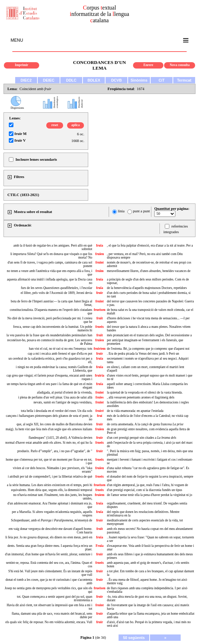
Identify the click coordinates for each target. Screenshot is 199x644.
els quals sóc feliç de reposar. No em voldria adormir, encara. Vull (49, 622)
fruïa (99, 246)
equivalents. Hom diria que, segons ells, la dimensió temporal (52, 490)
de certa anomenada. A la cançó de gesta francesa (145, 424)
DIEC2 (26, 80)
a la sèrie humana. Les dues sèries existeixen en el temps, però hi (49, 485)
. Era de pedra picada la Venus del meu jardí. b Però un (143, 354)
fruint (100, 262)
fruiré (100, 411)
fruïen (99, 254)
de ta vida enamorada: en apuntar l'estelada (135, 411)
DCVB (116, 80)
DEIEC (49, 80)
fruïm (100, 271)
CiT (161, 80)
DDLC (71, 80)
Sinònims (139, 80)
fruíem (100, 495)
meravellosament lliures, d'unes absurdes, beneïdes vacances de (149, 271)
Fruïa (99, 546)
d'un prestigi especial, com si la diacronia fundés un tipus (144, 490)
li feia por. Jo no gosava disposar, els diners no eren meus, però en (49, 537)
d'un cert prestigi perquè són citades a (141, 438)
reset (55, 125)
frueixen (100, 310)
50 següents (134, 638)
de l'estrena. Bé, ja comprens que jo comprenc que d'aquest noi (148, 349)
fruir (100, 293)
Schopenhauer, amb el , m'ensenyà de (52, 520)
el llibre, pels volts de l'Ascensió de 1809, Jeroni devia (56, 293)
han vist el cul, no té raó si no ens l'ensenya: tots (61, 349)
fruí (100, 416)
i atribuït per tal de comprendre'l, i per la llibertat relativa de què (50, 477)
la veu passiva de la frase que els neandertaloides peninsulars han (49, 335)
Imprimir (22, 65)
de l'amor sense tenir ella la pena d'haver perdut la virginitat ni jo (150, 495)
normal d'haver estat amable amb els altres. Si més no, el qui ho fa (49, 443)
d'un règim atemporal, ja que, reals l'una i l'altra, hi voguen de (147, 485)
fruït (99, 318)
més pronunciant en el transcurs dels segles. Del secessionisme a (149, 335)
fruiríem (99, 349)
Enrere (148, 65)
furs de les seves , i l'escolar (56, 288)
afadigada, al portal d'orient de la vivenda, (65, 392)
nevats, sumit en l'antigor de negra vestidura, (63, 402)
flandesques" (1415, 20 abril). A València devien (60, 438)
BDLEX (94, 80)
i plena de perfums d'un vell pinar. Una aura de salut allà (55, 397)
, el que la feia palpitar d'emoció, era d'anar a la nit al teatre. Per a (150, 246)
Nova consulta (180, 65)
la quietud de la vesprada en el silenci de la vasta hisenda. (145, 392)
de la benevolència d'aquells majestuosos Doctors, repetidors (147, 288)
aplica (76, 125)
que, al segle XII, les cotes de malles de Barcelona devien (54, 424)
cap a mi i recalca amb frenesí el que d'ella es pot (60, 354)
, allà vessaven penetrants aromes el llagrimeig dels (141, 397)
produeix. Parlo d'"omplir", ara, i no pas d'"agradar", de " (55, 451)
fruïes (100, 397)
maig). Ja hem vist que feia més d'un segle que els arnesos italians (49, 429)
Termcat (184, 80)
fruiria (99, 376)
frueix (99, 327)
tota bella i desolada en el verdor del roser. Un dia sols (56, 411)
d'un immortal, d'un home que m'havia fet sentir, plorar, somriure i (49, 554)
